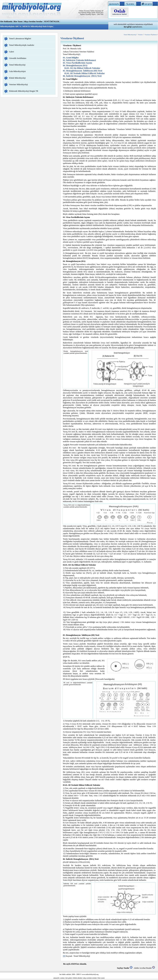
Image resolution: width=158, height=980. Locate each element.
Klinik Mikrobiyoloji (17, 78)
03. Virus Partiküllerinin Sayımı (78, 63)
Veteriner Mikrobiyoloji (18, 84)
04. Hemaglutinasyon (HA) (75, 65)
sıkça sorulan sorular (90, 978)
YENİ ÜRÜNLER (51, 21)
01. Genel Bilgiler (71, 58)
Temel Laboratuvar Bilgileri (20, 39)
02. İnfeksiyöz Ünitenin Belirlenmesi (79, 60)
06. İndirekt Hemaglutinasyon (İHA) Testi (82, 76)
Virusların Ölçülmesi (151, 35)
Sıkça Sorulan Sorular (33, 21)
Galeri (11, 52)
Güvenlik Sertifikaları (18, 58)
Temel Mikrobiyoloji (17, 65)
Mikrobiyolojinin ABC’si (11, 26)
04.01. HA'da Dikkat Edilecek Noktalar (82, 68)
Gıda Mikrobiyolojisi (17, 71)
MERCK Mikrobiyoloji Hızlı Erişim (38, 26)
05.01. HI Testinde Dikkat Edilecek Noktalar (85, 73)
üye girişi (69, 978)
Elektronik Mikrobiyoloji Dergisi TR (24, 91)
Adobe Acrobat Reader (144, 968)
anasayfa (56, 978)
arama (62, 978)
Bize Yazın (18, 21)
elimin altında (77, 978)
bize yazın (101, 978)
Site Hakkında (6, 21)
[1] (64, 956)
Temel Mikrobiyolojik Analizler (22, 45)
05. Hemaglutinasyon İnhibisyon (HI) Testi (83, 71)
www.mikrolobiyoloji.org (90, 974)
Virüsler (140, 35)
